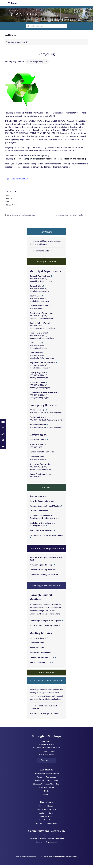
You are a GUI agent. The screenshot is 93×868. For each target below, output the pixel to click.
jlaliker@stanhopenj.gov (40, 351)
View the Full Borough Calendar (44, 717)
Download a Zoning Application (44, 578)
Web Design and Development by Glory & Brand (58, 859)
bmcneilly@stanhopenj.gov (41, 284)
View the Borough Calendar (42, 504)
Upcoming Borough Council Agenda (45, 624)
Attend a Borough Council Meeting (45, 509)
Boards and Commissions (46, 827)
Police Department (38, 428)
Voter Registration (47, 791)
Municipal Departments (47, 813)
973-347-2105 (36, 416)
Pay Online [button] (47, 235)
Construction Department (41, 316)
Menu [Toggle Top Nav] (12, 3)
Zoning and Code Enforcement (43, 396)
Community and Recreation (47, 834)
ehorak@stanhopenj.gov (40, 294)
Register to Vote (37, 499)
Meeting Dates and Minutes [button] (46, 589)
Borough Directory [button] (47, 265)
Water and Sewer (37, 386)
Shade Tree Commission (40, 477)
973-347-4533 (36, 430)
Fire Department (37, 420)
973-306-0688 (36, 312)
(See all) (45, 62)
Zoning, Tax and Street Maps (46, 784)
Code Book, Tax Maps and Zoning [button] (46, 552)
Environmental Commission (42, 455)
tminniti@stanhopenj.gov (40, 391)
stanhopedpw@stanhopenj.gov (42, 331)
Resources (46, 773)
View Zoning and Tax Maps (42, 568)
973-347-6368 (36, 329)
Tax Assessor (36, 346)
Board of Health (37, 448)
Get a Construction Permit (41, 534)
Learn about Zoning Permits (42, 573)
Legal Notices (46, 676)
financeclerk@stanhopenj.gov (42, 341)
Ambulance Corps (38, 413)
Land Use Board (37, 460)
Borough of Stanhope (18, 15)
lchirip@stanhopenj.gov (39, 304)
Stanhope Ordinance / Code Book (46, 787)
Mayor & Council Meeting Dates (44, 629)
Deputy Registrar (37, 376)
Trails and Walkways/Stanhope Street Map (46, 842)
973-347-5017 (36, 423)
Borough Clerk (36, 289)
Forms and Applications (47, 780)
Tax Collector (36, 356)
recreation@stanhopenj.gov (41, 472)
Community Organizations (46, 845)
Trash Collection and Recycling (46, 777)
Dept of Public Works (39, 326)
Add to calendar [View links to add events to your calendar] (20, 179)
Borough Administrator (40, 279)
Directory (47, 805)
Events (47, 838)
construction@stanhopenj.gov (42, 321)
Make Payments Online (40, 254)
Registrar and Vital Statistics (42, 366)
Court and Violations (39, 309)
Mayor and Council (38, 443)
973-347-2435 (36, 450)
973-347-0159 (36, 282)
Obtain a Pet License (39, 514)
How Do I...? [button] (46, 491)
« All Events (10, 35)
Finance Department (39, 336)
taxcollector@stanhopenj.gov (42, 361)
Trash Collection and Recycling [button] (47, 684)
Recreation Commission (40, 467)
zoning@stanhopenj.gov (39, 401)
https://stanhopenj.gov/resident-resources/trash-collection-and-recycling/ (50, 159)
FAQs (46, 794)
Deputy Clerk (36, 299)
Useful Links (47, 798)
